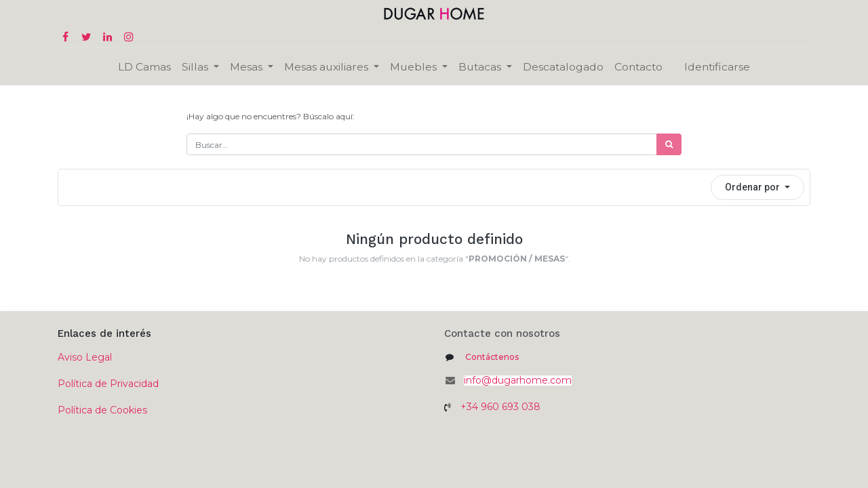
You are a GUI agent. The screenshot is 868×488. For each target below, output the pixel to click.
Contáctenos (492, 357)
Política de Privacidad (108, 384)
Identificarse (717, 67)
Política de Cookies (102, 410)
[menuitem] (144, 67)
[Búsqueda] (669, 144)
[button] (757, 187)
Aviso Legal (85, 357)
